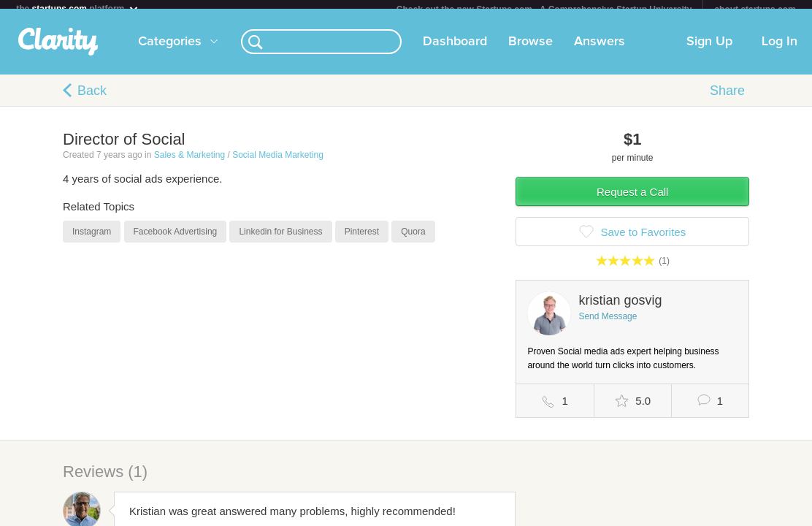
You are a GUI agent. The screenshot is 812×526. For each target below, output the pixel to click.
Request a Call (632, 201)
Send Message (608, 325)
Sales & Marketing (189, 164)
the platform (77, 8)
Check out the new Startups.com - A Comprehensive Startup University (544, 9)
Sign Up (709, 50)
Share (727, 99)
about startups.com (755, 9)
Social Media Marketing (278, 164)
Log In (780, 50)
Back (92, 99)
